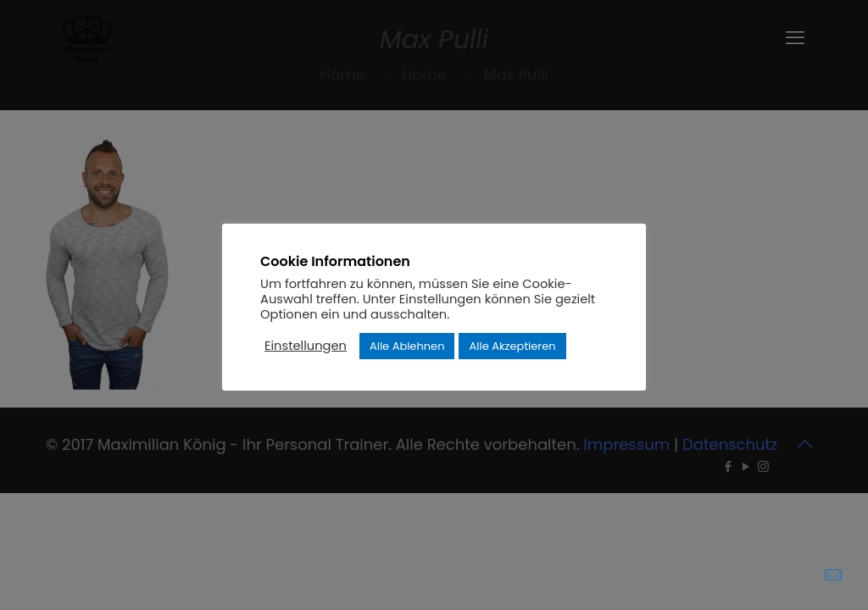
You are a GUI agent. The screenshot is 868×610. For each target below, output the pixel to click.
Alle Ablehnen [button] (407, 346)
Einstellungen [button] (306, 346)
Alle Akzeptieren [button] (512, 346)
